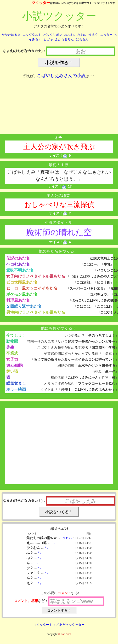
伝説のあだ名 (18, 258)
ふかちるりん (64, 39)
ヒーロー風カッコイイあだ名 (32, 288)
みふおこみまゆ (75, 35)
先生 (10, 347)
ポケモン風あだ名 (22, 294)
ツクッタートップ (46, 625)
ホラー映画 (16, 389)
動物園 (12, 341)
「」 (53, 543)
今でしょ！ (16, 335)
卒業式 (12, 353)
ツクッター (41, 3)
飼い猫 (12, 371)
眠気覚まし (16, 383)
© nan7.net (65, 634)
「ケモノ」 (67, 538)
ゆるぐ (93, 35)
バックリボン (53, 35)
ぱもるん (82, 39)
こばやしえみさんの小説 (61, 76)
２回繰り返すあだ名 (24, 306)
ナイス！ (58, 156)
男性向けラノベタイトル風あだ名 (36, 312)
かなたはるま (11, 35)
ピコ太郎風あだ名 (22, 282)
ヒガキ (48, 39)
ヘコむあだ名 (18, 264)
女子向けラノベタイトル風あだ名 (36, 276)
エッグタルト (32, 35)
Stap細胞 (15, 365)
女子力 (12, 359)
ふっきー (106, 35)
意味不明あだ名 (20, 270)
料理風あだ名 (18, 300)
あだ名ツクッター (72, 625)
